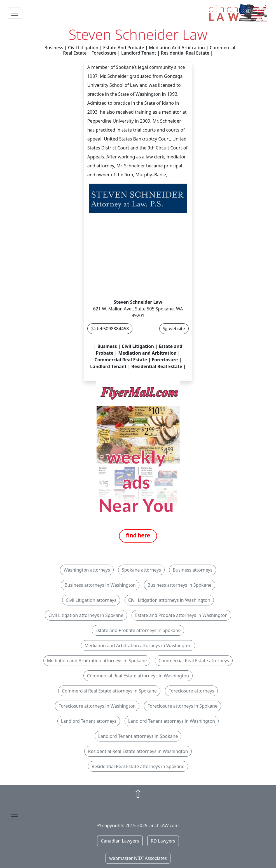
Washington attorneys (87, 570)
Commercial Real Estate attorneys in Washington (138, 676)
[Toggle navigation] (15, 13)
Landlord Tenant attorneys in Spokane (138, 736)
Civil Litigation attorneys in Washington (169, 600)
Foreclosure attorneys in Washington (97, 706)
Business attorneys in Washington (100, 585)
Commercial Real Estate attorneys (194, 661)
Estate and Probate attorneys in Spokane (138, 630)
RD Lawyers (163, 841)
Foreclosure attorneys (191, 691)
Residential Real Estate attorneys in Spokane (138, 766)
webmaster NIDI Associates (138, 858)
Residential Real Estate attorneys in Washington (138, 751)
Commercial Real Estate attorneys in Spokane (109, 691)
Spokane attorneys (141, 570)
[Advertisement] (138, 257)
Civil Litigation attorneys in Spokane (86, 615)
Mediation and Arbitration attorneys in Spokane (97, 661)
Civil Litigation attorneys (91, 600)
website (177, 329)
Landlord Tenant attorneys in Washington (172, 721)
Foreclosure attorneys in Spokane (183, 706)
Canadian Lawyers (120, 841)
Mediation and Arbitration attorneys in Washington (138, 645)
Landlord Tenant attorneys (89, 721)
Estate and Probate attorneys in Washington (181, 615)
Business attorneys (193, 570)
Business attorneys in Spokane (180, 585)
